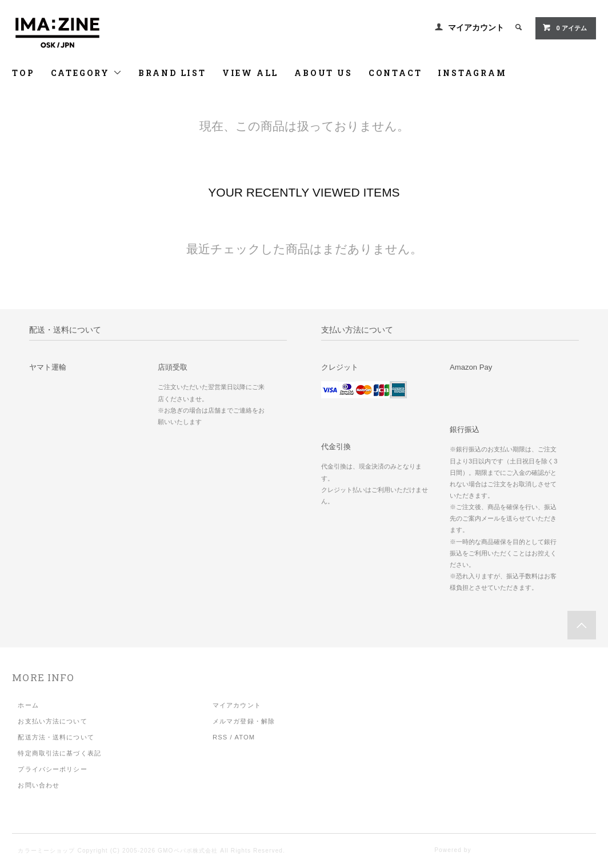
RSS (220, 737)
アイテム (564, 27)
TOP (23, 73)
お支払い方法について (52, 721)
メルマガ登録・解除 (244, 721)
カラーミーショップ (46, 851)
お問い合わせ (39, 785)
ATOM (245, 737)
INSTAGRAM (472, 73)
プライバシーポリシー (52, 769)
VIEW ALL (250, 73)
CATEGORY (87, 73)
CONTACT (395, 73)
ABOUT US (323, 73)
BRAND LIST (172, 73)
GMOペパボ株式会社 (188, 851)
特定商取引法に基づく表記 (59, 753)
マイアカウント (476, 27)
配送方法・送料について (56, 737)
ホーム (28, 705)
